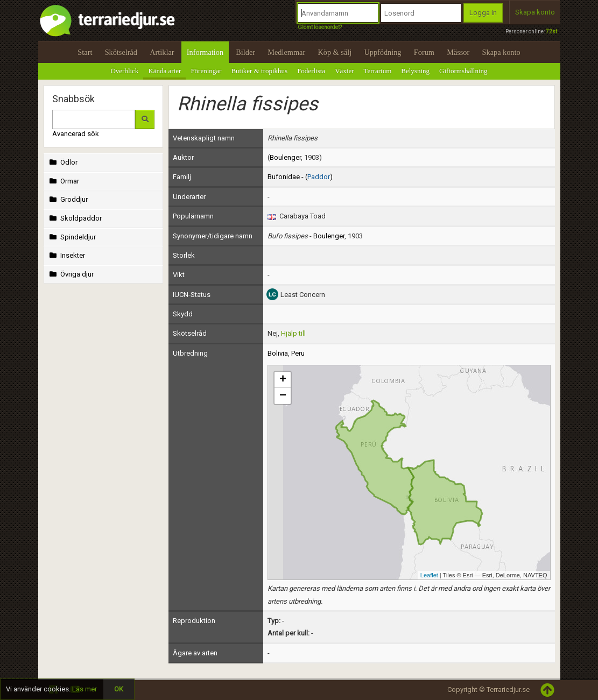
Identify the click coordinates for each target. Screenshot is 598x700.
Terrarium (378, 71)
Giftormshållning (463, 71)
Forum (424, 52)
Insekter (66, 255)
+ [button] (283, 380)
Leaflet (429, 575)
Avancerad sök (76, 134)
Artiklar (162, 52)
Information (205, 52)
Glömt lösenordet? (320, 27)
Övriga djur (71, 274)
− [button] (283, 396)
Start (85, 52)
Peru (298, 353)
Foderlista (311, 71)
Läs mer (85, 689)
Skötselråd (121, 52)
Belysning (415, 71)
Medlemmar (286, 52)
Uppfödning (382, 52)
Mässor (458, 52)
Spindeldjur (72, 237)
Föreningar (206, 71)
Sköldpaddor (75, 218)
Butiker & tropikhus (259, 71)
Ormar (64, 181)
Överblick (124, 71)
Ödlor (63, 162)
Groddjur (68, 199)
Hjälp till (293, 333)
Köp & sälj (335, 52)
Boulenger (285, 157)
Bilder (245, 52)
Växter (344, 71)
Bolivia (278, 353)
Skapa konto (535, 12)
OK (119, 689)
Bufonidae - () (300, 177)
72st (551, 31)
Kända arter (164, 71)
